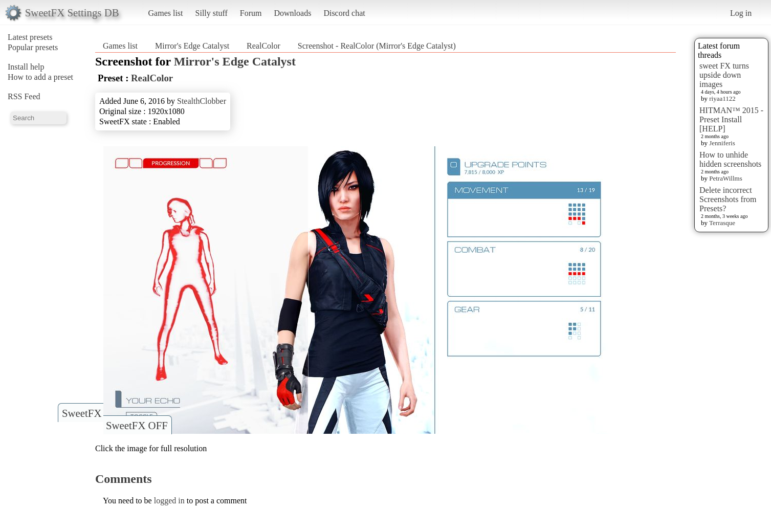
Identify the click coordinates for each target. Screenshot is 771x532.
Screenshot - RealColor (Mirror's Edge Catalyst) (377, 46)
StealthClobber (202, 101)
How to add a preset (40, 77)
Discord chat (344, 13)
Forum (251, 13)
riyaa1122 (722, 98)
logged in (169, 501)
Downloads (292, 13)
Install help (26, 67)
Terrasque (722, 223)
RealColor (263, 46)
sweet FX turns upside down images (724, 75)
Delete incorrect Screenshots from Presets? (728, 199)
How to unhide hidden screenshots (730, 159)
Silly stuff (212, 13)
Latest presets (30, 37)
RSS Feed (24, 96)
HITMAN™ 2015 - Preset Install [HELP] (731, 119)
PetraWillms (725, 178)
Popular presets (33, 47)
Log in (741, 13)
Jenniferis (722, 143)
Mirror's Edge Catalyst (192, 46)
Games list (166, 13)
